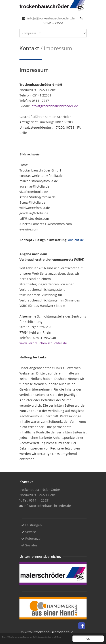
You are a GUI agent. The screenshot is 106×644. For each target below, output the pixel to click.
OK (88, 639)
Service (29, 532)
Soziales (29, 545)
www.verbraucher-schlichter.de (43, 343)
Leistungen (32, 525)
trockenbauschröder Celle (54, 632)
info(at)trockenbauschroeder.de (51, 18)
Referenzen (32, 538)
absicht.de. (76, 240)
